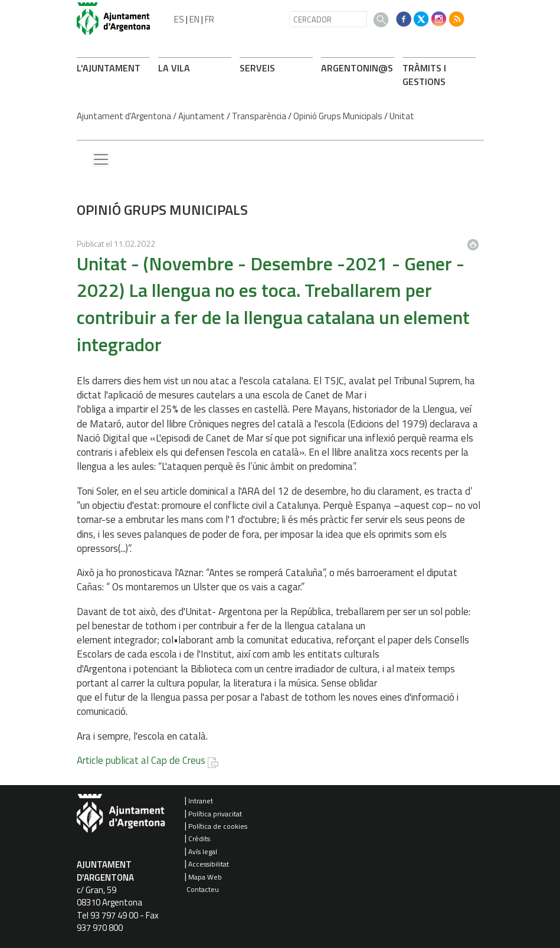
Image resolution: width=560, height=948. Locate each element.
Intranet (201, 801)
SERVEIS (257, 68)
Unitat (402, 116)
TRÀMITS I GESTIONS (424, 75)
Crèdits (199, 839)
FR (209, 19)
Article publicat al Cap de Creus (141, 760)
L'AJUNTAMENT (109, 68)
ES (179, 19)
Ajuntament (202, 116)
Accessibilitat (209, 864)
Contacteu (203, 889)
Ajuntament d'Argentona (124, 116)
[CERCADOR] (328, 19)
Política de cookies (218, 826)
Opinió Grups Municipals (338, 116)
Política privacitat (215, 814)
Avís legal (203, 851)
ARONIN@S (357, 68)
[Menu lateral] (101, 160)
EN (194, 19)
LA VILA (174, 68)
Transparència (259, 116)
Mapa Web (205, 877)
